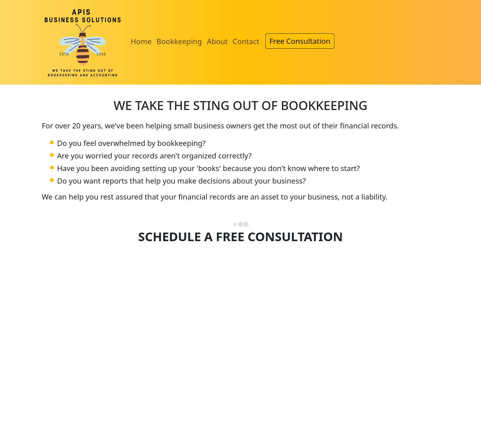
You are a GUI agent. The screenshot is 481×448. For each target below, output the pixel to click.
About (217, 41)
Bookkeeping (179, 41)
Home (141, 41)
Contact (246, 41)
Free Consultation (300, 41)
